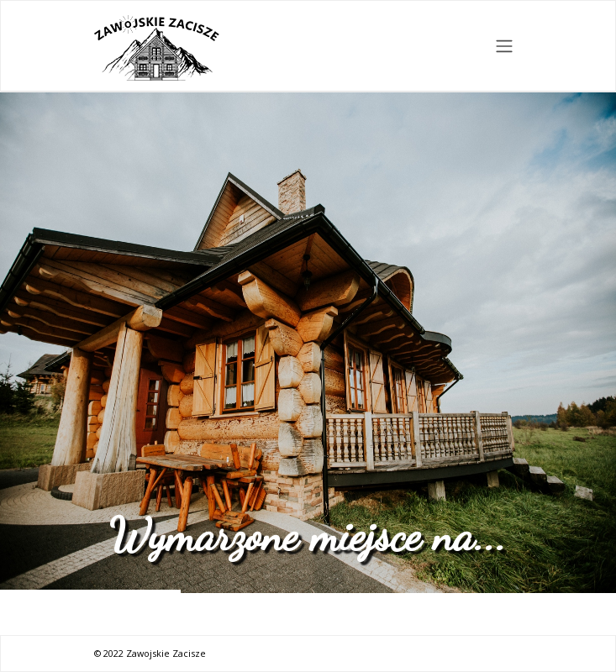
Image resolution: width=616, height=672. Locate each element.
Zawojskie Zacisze (166, 653)
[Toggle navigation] (504, 46)
